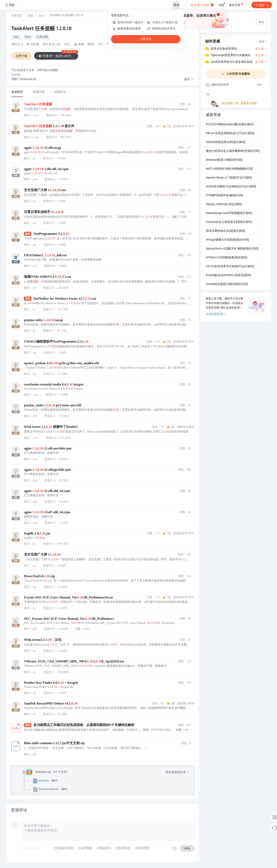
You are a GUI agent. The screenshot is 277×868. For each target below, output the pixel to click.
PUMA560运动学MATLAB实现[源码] (229, 276)
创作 (262, 5)
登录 (176, 5)
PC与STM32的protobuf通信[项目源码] (230, 125)
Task (16, 37)
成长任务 (236, 4)
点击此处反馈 (216, 314)
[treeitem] (106, 781)
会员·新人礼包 (202, 5)
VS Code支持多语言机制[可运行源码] (230, 267)
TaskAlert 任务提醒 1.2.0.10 (41, 29)
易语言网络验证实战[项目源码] (226, 231)
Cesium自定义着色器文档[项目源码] (229, 222)
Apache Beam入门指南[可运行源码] (229, 178)
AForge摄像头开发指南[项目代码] (227, 240)
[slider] (31, 848)
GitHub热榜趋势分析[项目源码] (226, 142)
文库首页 (17, 16)
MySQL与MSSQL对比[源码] (224, 205)
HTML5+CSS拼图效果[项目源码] (227, 258)
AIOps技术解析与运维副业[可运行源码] (231, 187)
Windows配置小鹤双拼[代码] (224, 160)
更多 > (263, 42)
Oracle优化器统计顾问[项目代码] (227, 284)
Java (41, 16)
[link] (17, 16)
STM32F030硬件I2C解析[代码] (224, 196)
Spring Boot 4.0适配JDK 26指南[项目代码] (232, 249)
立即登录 (146, 39)
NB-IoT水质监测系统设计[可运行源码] (230, 134)
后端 (30, 16)
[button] (189, 80)
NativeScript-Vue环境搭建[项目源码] (229, 213)
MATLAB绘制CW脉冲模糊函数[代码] (229, 169)
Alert (28, 37)
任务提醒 (42, 37)
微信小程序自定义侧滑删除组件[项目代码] (233, 151)
